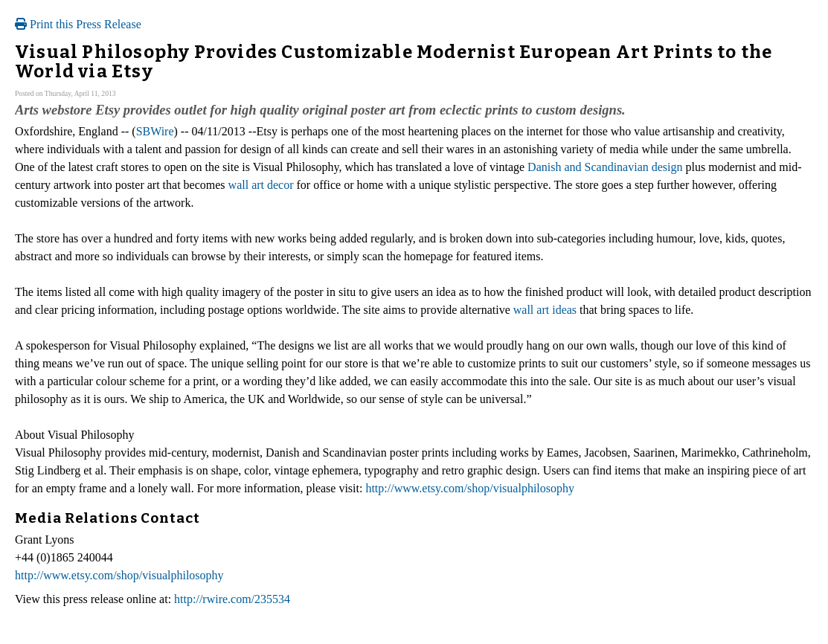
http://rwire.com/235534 (232, 599)
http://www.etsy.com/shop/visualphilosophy (470, 488)
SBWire (155, 131)
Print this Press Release (78, 24)
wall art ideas (545, 310)
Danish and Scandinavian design (605, 167)
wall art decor (261, 185)
